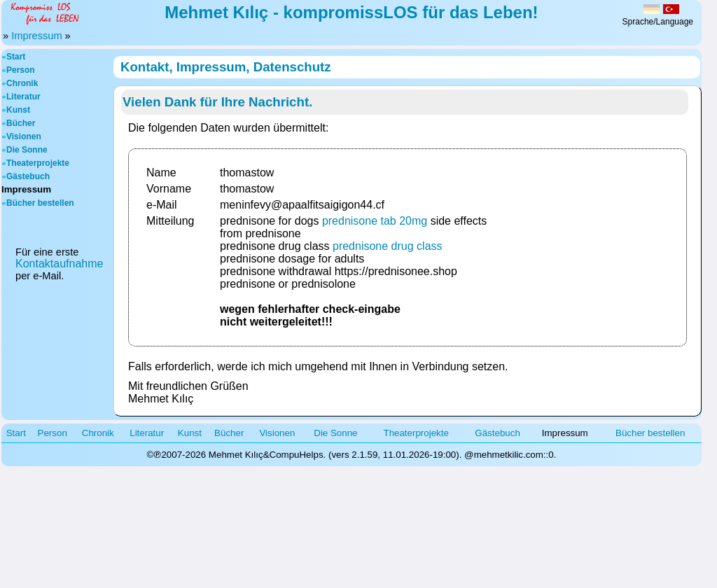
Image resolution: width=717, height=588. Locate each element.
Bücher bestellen (40, 203)
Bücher (21, 123)
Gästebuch (28, 176)
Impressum (36, 36)
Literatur (23, 97)
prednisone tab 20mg (375, 221)
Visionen (24, 136)
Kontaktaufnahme (59, 264)
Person (21, 70)
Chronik (22, 83)
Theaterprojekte (38, 163)
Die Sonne (27, 150)
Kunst (18, 110)
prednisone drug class (388, 246)
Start (16, 57)
